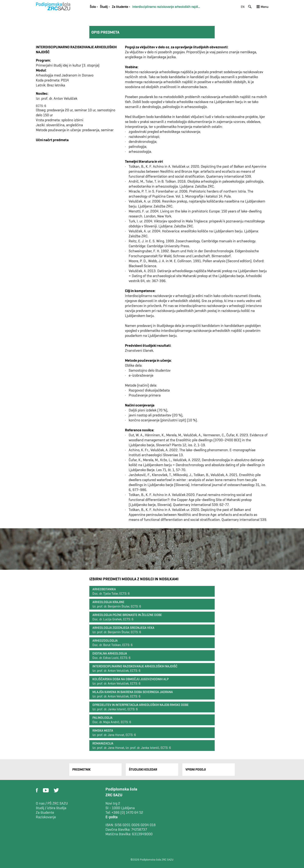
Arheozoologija (105, 641)
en (243, 7)
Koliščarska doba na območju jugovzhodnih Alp (131, 679)
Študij (104, 7)
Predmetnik (81, 769)
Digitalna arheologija (110, 653)
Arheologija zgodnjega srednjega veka (123, 628)
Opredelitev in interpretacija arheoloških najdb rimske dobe (140, 705)
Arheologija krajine (108, 602)
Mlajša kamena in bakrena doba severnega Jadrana (133, 692)
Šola (93, 7)
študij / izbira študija (51, 808)
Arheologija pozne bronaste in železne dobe (127, 615)
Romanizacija (103, 743)
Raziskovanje (46, 817)
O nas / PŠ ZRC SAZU (52, 803)
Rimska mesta (103, 730)
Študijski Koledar (143, 769)
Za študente (120, 7)
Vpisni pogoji (196, 769)
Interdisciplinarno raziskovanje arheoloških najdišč (135, 666)
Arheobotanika (104, 589)
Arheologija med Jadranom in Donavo (65, 75)
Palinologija (102, 718)
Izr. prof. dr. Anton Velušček (57, 98)
